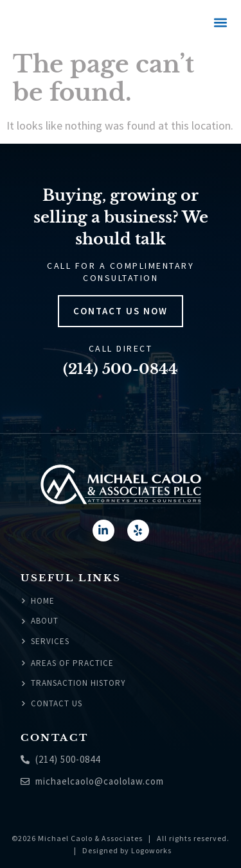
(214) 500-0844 (121, 369)
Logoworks (151, 850)
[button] (220, 23)
